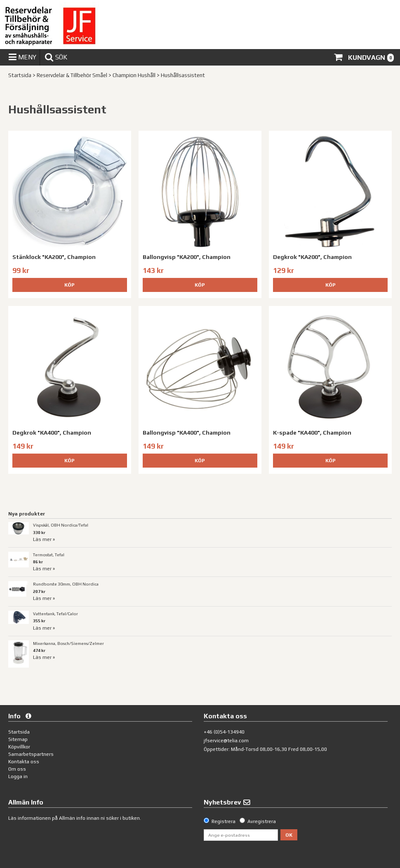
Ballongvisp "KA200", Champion (187, 257)
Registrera (224, 821)
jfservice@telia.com (226, 741)
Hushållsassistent (183, 75)
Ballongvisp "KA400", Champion (187, 433)
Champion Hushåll (134, 75)
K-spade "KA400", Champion (312, 433)
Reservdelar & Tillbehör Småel (72, 75)
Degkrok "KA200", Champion (312, 257)
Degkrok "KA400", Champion (52, 433)
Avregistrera (262, 821)
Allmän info (72, 818)
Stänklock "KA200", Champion (54, 257)
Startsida (20, 75)
